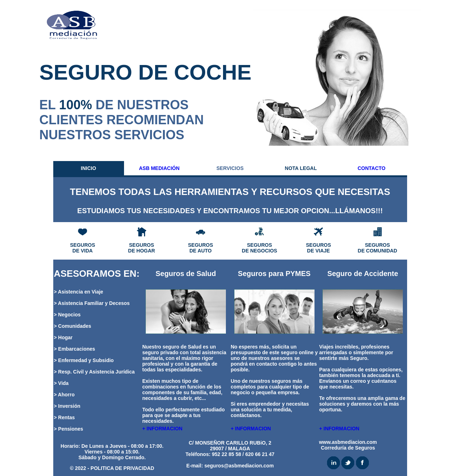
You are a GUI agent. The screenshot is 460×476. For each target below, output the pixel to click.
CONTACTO (371, 168)
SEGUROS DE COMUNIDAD (377, 248)
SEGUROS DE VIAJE (318, 248)
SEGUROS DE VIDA (83, 248)
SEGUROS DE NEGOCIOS (260, 248)
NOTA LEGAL (301, 168)
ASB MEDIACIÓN (159, 168)
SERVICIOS (230, 168)
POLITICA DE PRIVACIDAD (122, 468)
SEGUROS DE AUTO (201, 248)
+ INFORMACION (162, 429)
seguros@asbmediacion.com (239, 466)
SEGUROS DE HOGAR (141, 248)
